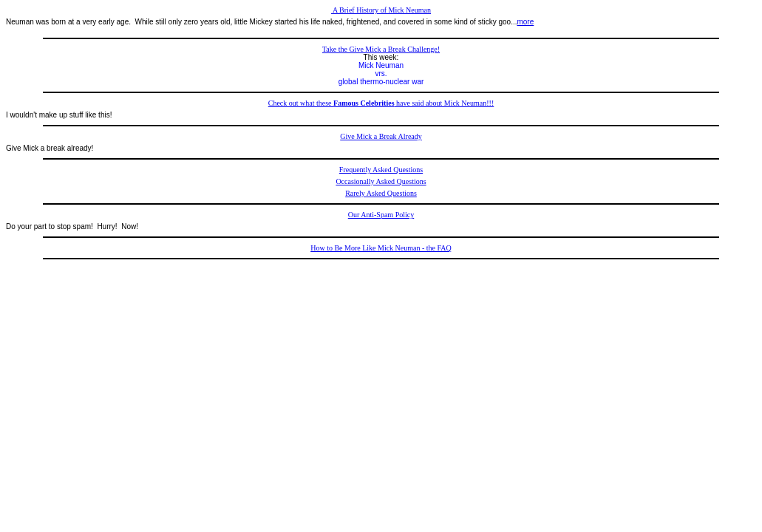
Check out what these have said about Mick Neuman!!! (381, 103)
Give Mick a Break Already (381, 136)
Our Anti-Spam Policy (381, 215)
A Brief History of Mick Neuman (381, 10)
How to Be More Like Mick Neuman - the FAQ (381, 248)
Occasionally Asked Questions (381, 181)
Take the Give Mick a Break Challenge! (381, 49)
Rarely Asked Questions (381, 193)
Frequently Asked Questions (381, 170)
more (525, 22)
